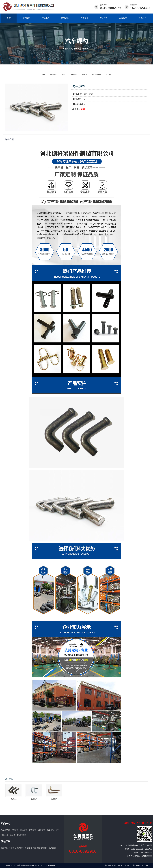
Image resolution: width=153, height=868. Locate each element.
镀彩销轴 (42, 830)
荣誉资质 (104, 18)
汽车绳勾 (87, 49)
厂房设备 (84, 18)
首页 (9, 18)
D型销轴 (15, 830)
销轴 (44, 74)
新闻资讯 (65, 18)
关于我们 (26, 18)
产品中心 (46, 18)
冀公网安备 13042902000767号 (117, 865)
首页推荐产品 (76, 49)
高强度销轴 (5, 830)
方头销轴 (24, 830)
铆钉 (64, 74)
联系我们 (142, 18)
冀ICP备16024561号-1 (141, 865)
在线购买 (123, 18)
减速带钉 (54, 74)
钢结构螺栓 (97, 74)
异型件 (108, 74)
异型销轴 (33, 830)
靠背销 (85, 74)
